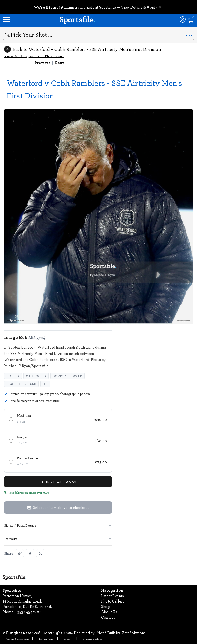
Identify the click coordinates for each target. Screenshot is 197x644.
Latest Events (112, 596)
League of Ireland (21, 384)
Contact (108, 617)
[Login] (183, 19)
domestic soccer (67, 376)
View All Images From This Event (34, 56)
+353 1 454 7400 (28, 612)
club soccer (36, 376)
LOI (45, 384)
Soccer (13, 376)
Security (69, 639)
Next (59, 62)
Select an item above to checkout (58, 507)
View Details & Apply (139, 7)
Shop (105, 606)
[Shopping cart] (191, 19)
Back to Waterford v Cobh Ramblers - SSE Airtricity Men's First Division (83, 49)
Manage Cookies (93, 639)
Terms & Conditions (18, 639)
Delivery (58, 539)
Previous (42, 62)
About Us (109, 612)
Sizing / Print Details (58, 525)
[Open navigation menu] (6, 19)
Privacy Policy (47, 639)
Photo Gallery (113, 601)
